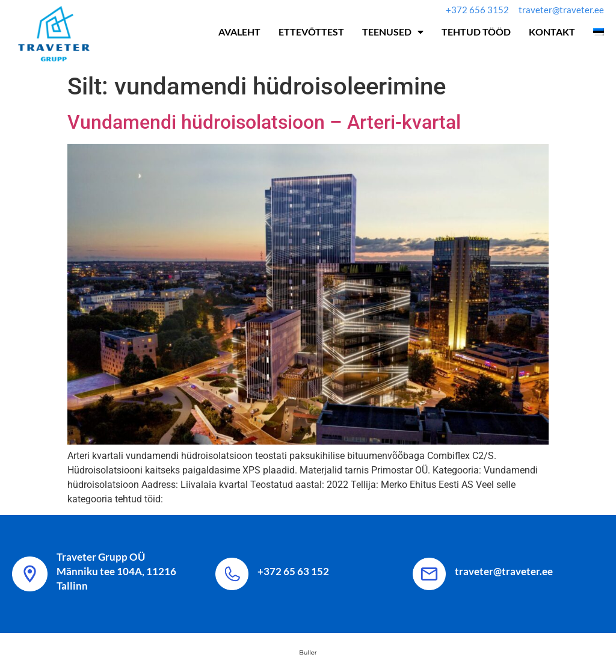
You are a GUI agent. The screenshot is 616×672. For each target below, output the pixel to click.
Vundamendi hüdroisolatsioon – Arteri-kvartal (264, 122)
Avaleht (239, 32)
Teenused (393, 32)
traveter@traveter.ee (504, 571)
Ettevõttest (311, 32)
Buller (308, 652)
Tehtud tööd (476, 32)
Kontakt (552, 32)
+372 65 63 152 (293, 571)
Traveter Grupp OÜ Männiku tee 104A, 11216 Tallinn (116, 571)
